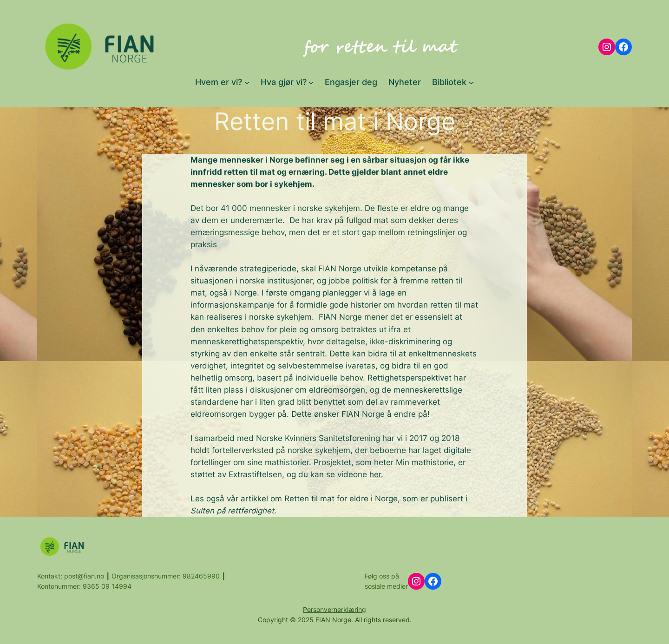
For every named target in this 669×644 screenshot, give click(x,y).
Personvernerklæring (334, 609)
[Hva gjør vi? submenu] (311, 82)
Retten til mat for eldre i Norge (341, 499)
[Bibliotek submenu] (471, 82)
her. (376, 474)
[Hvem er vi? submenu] (247, 82)
